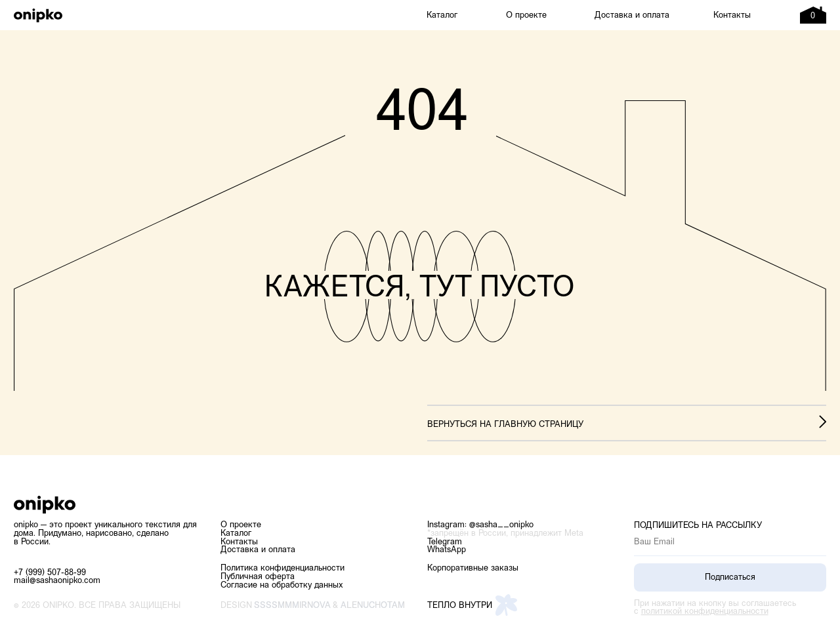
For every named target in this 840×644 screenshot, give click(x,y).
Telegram (445, 542)
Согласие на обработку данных (282, 585)
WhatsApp (447, 550)
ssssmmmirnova (292, 606)
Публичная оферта (258, 577)
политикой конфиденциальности (705, 612)
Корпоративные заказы (473, 568)
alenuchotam (373, 606)
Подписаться (730, 577)
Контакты (732, 15)
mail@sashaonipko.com (57, 581)
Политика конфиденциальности (283, 568)
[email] (730, 543)
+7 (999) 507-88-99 (50, 573)
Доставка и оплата (632, 15)
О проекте (526, 15)
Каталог (442, 15)
